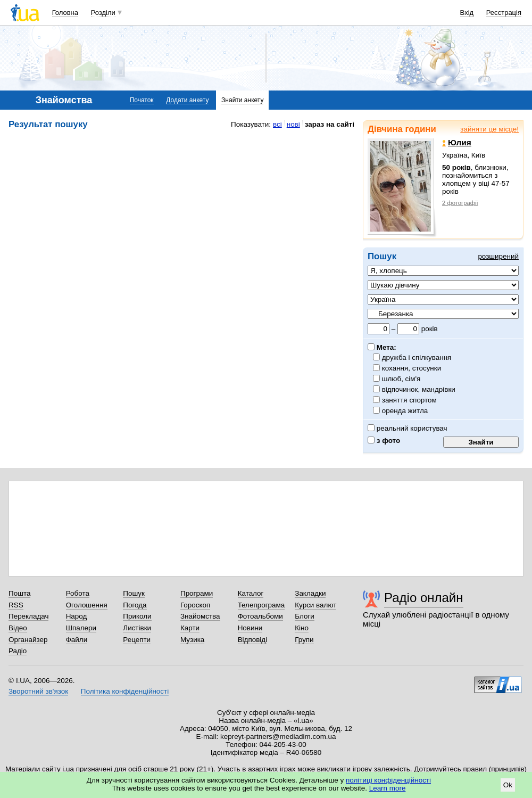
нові (293, 124)
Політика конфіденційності (125, 691)
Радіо (18, 651)
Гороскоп (195, 605)
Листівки (137, 628)
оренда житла (405, 411)
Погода (135, 605)
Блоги (305, 616)
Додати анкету (187, 100)
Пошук (134, 593)
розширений (498, 256)
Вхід (467, 13)
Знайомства (200, 616)
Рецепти (137, 640)
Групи (304, 640)
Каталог (251, 593)
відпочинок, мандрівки (419, 389)
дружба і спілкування (417, 357)
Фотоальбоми (260, 616)
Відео (18, 628)
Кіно (302, 628)
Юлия (457, 143)
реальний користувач (408, 428)
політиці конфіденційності (388, 780)
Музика (192, 640)
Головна (65, 13)
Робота (78, 593)
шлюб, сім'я (401, 379)
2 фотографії (460, 203)
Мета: (382, 347)
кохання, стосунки (412, 368)
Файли (77, 640)
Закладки (310, 593)
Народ (77, 616)
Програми (197, 593)
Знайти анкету (242, 100)
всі (277, 124)
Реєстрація (504, 13)
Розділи (103, 13)
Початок (142, 100)
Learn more (388, 788)
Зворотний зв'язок (38, 691)
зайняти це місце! (489, 129)
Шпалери (81, 628)
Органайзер (28, 640)
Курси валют (315, 605)
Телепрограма (261, 605)
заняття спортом (410, 400)
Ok (508, 785)
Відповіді (253, 640)
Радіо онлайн (424, 598)
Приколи (137, 616)
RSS (16, 605)
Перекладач (28, 616)
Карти (190, 628)
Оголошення (87, 605)
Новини (250, 628)
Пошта (19, 593)
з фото (384, 441)
